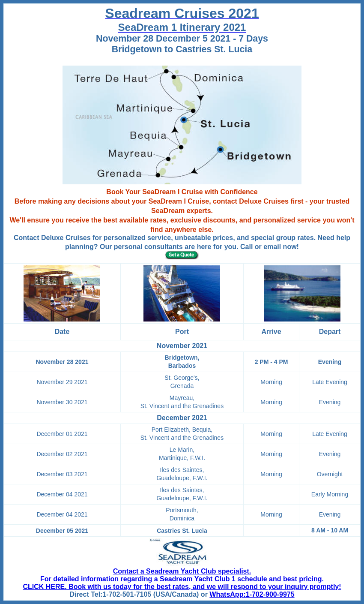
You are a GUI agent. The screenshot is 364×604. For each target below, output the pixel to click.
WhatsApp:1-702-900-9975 (252, 594)
